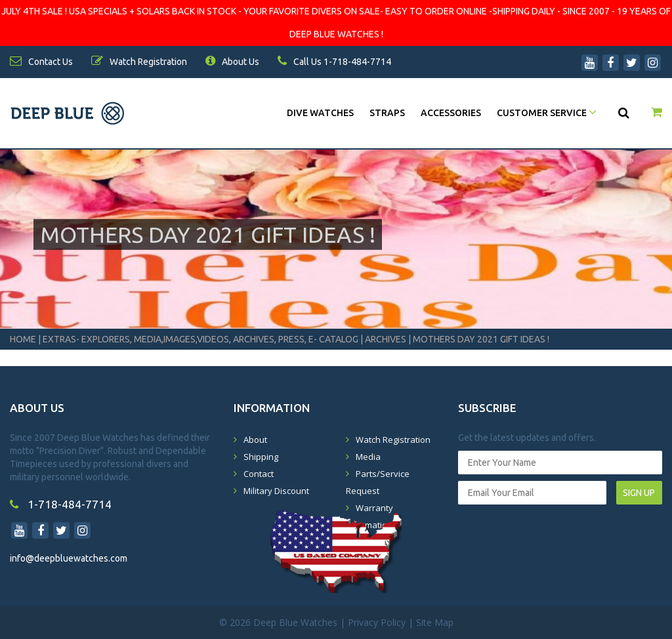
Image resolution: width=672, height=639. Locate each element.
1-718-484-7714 (61, 504)
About (255, 440)
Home (23, 339)
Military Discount (276, 491)
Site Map (435, 622)
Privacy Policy (377, 622)
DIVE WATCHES (320, 113)
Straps (387, 113)
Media (368, 457)
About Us (232, 62)
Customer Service (547, 113)
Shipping (261, 457)
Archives (386, 339)
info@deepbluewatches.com (69, 558)
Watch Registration (393, 440)
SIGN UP (639, 493)
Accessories (451, 113)
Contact (259, 474)
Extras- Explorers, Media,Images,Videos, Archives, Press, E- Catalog (201, 339)
